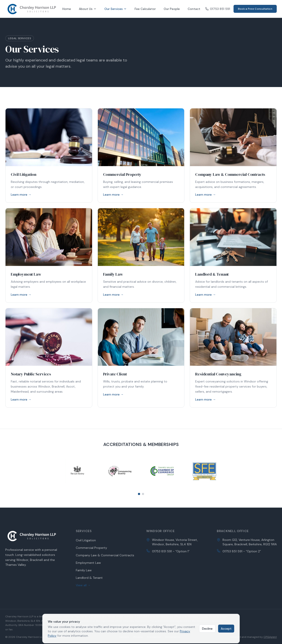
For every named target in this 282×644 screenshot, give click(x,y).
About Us (88, 9)
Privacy (138, 637)
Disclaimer (154, 637)
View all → (83, 585)
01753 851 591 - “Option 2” (242, 551)
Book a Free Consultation (255, 9)
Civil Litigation (86, 540)
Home (67, 9)
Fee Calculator (145, 9)
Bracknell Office (233, 531)
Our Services (116, 9)
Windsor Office (160, 531)
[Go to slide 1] (139, 494)
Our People (172, 9)
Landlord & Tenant (89, 578)
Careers (124, 637)
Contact (194, 9)
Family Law (84, 570)
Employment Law (88, 563)
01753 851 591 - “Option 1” (171, 551)
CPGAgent (270, 637)
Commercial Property (91, 548)
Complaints (173, 637)
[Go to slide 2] (143, 494)
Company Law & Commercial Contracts (105, 555)
